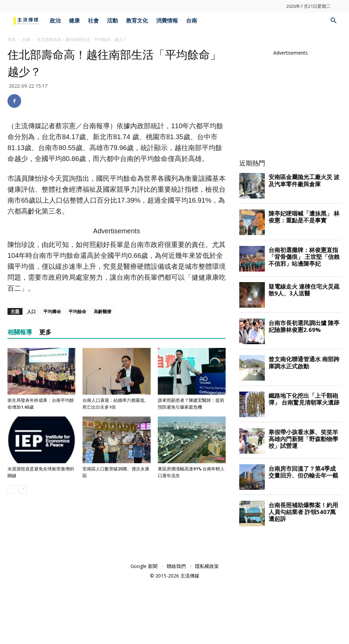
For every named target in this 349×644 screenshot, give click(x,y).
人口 (31, 407)
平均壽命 (52, 407)
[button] (333, 21)
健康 (74, 21)
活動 (112, 21)
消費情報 (167, 21)
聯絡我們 (176, 627)
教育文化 (137, 21)
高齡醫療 (103, 407)
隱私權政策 (207, 627)
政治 (55, 21)
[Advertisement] (117, 284)
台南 (192, 21)
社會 (93, 21)
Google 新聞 (144, 627)
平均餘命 (77, 407)
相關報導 (20, 428)
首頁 (12, 39)
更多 (45, 428)
